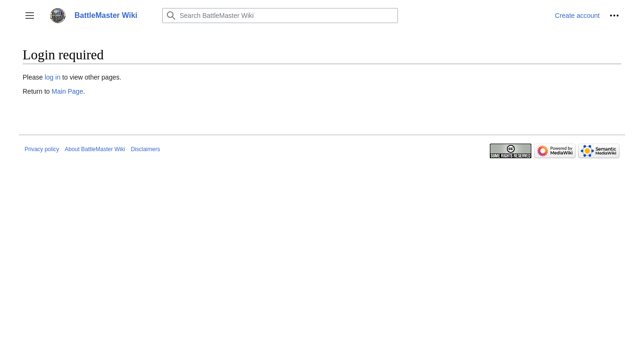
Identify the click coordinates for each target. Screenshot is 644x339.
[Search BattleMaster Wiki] (280, 16)
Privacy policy (42, 149)
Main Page (67, 91)
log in (53, 77)
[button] (30, 16)
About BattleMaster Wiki (95, 149)
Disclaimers (145, 149)
